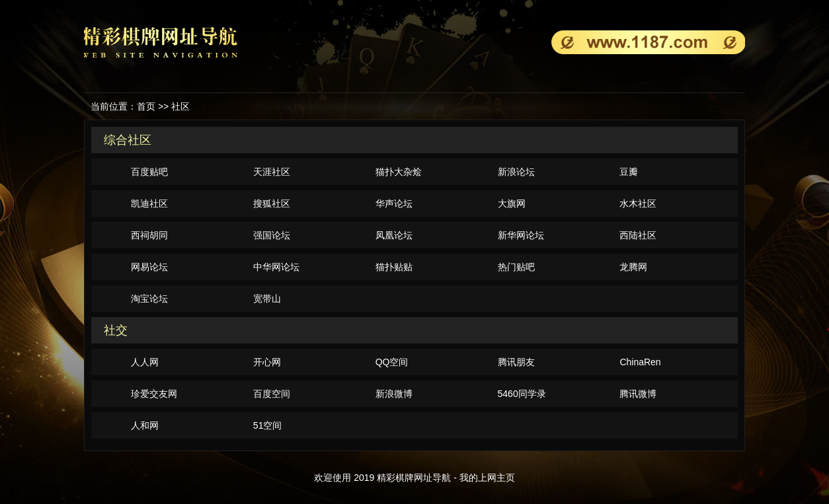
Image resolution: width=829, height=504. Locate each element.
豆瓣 (629, 172)
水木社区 (638, 203)
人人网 (145, 362)
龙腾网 (633, 267)
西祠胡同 (149, 235)
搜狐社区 (272, 203)
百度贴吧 (149, 172)
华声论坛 (394, 203)
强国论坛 (272, 235)
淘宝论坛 (149, 299)
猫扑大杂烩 (399, 172)
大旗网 (512, 203)
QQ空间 (392, 362)
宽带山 (267, 299)
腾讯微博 (638, 394)
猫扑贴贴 (394, 267)
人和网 (145, 425)
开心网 (267, 362)
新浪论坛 (516, 172)
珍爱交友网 (154, 394)
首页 (146, 106)
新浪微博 (394, 394)
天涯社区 (272, 172)
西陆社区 (638, 235)
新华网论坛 (521, 235)
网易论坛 (149, 267)
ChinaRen (640, 362)
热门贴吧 (516, 267)
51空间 (268, 425)
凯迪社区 (149, 203)
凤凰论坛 (394, 235)
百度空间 (272, 394)
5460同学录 (522, 394)
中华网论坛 (276, 267)
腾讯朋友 (516, 362)
